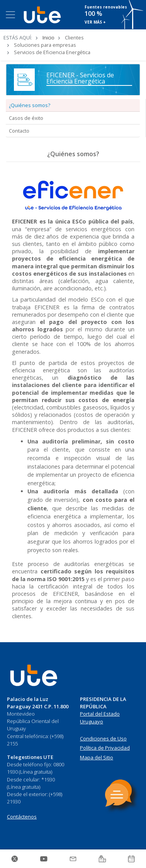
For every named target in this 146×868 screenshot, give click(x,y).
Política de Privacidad (105, 748)
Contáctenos (22, 817)
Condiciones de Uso (103, 738)
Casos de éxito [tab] (26, 118)
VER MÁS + (95, 22)
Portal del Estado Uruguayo (100, 718)
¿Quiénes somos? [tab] (30, 105)
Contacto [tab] (19, 131)
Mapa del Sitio (97, 757)
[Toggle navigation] (10, 15)
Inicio (48, 38)
